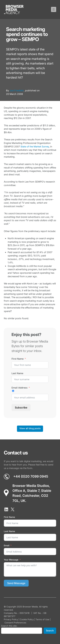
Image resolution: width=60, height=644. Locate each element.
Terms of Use (42, 619)
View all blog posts (30, 428)
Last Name (17, 373)
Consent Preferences (15, 623)
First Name (18, 359)
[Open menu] (54, 9)
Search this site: (9, 626)
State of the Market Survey (35, 147)
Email (7, 545)
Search (50, 631)
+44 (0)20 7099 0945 (31, 476)
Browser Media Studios (31, 486)
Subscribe (21, 408)
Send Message (16, 583)
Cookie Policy (27, 619)
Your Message (11, 560)
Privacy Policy (11, 619)
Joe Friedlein (17, 91)
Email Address (20, 388)
